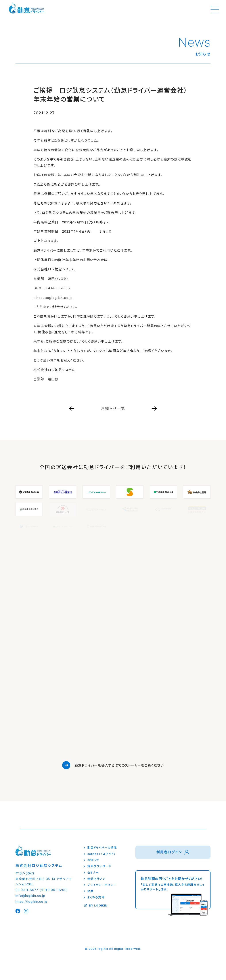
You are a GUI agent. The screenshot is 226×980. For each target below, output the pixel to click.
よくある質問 (96, 897)
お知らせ (93, 860)
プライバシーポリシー (102, 885)
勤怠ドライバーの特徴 (102, 848)
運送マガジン (96, 879)
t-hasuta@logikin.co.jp (53, 298)
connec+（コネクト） (102, 854)
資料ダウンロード (99, 866)
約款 (90, 891)
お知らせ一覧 (113, 408)
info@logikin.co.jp (30, 896)
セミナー (93, 873)
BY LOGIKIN (98, 906)
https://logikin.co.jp (31, 902)
